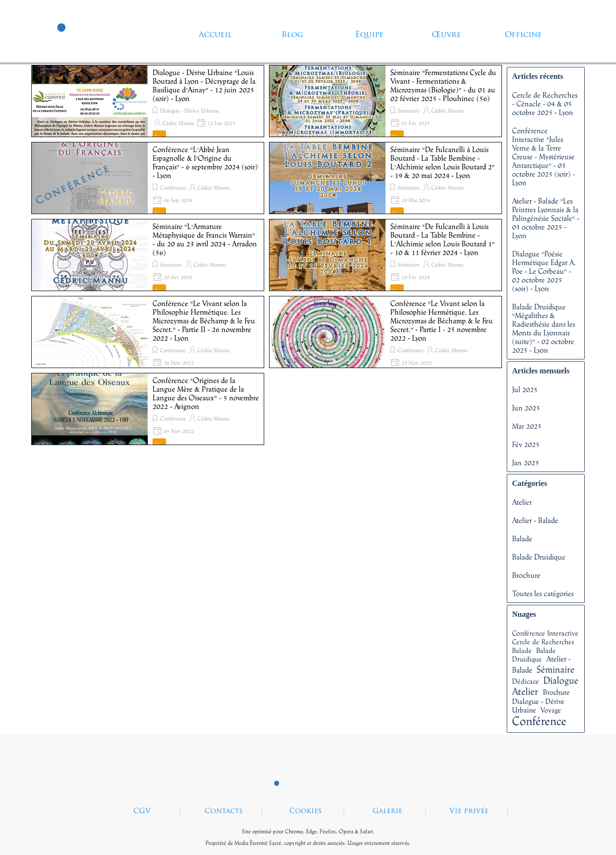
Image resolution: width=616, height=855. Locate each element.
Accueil (215, 35)
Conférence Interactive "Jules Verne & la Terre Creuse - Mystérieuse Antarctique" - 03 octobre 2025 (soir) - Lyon (544, 156)
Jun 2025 (526, 408)
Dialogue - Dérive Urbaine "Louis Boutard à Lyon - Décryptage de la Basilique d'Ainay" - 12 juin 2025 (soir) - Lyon (204, 85)
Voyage (551, 710)
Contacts (224, 811)
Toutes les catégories (543, 593)
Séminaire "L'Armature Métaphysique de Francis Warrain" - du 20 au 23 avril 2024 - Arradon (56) (205, 239)
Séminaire (409, 111)
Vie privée (469, 811)
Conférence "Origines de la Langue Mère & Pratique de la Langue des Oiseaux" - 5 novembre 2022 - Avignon (206, 393)
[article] (148, 101)
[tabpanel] (308, 836)
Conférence (173, 188)
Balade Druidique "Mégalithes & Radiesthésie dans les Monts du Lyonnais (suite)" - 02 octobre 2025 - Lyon (544, 328)
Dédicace (526, 681)
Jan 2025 (526, 462)
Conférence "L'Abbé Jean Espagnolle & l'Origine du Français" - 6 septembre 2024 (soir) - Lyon (205, 162)
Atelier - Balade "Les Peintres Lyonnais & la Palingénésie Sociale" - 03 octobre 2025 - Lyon (546, 218)
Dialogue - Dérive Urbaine (189, 111)
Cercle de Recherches (543, 642)
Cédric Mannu (178, 123)
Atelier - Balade (535, 520)
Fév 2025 (526, 444)
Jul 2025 (525, 389)
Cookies (306, 811)
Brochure (526, 575)
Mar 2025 (527, 426)
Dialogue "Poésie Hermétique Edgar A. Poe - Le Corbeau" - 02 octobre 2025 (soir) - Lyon (544, 271)
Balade (522, 538)
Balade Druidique (539, 557)
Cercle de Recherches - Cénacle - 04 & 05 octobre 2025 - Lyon (545, 103)
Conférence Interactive (545, 633)
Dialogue (561, 680)
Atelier (522, 502)
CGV (142, 811)
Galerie (387, 811)
